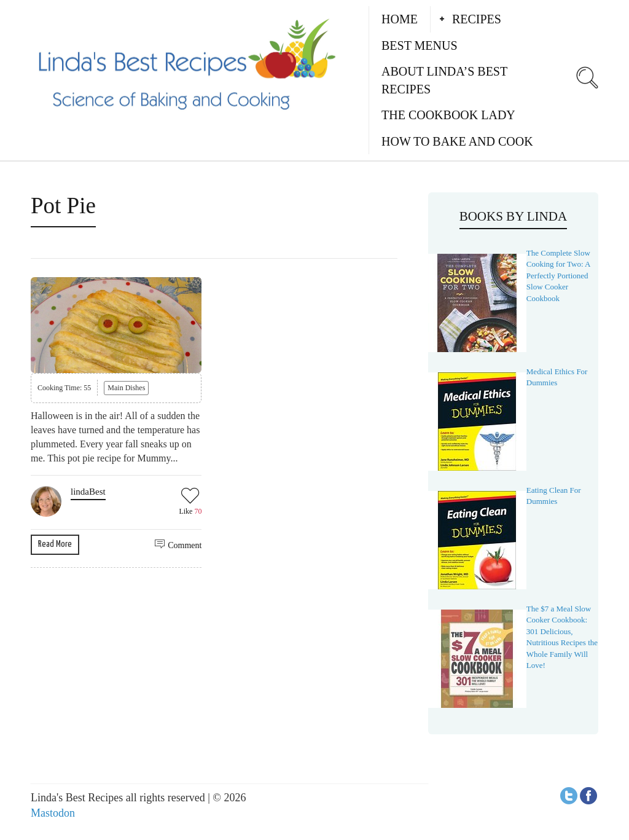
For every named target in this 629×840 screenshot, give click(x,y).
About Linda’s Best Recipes (444, 80)
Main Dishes (126, 388)
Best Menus (420, 45)
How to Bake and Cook (457, 141)
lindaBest (88, 492)
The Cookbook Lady (448, 115)
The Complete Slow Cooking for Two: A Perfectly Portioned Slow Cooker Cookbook (558, 276)
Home (400, 19)
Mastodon (53, 813)
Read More (55, 544)
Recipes (477, 19)
